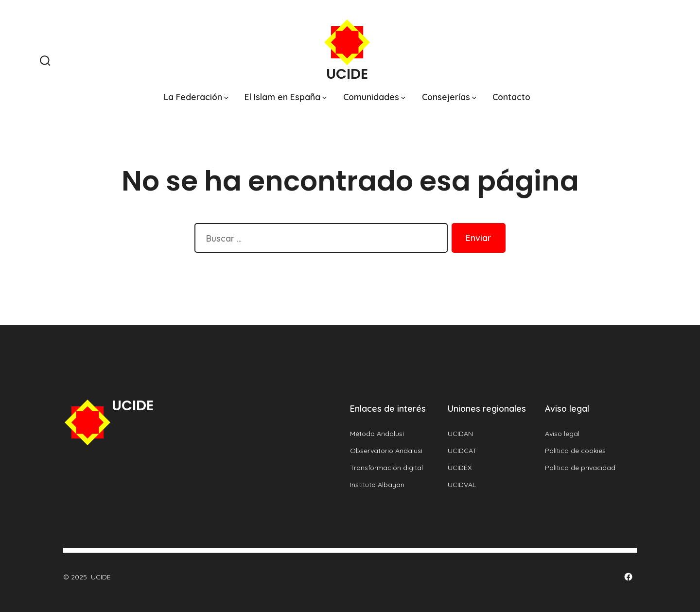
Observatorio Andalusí (386, 451)
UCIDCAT (462, 451)
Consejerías (449, 97)
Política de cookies (575, 451)
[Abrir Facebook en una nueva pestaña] (628, 577)
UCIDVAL (462, 485)
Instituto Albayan (377, 485)
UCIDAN (460, 434)
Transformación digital (386, 468)
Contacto (511, 97)
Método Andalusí (377, 434)
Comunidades (374, 97)
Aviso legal (562, 434)
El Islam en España (286, 97)
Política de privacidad (580, 468)
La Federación (196, 97)
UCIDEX (460, 468)
